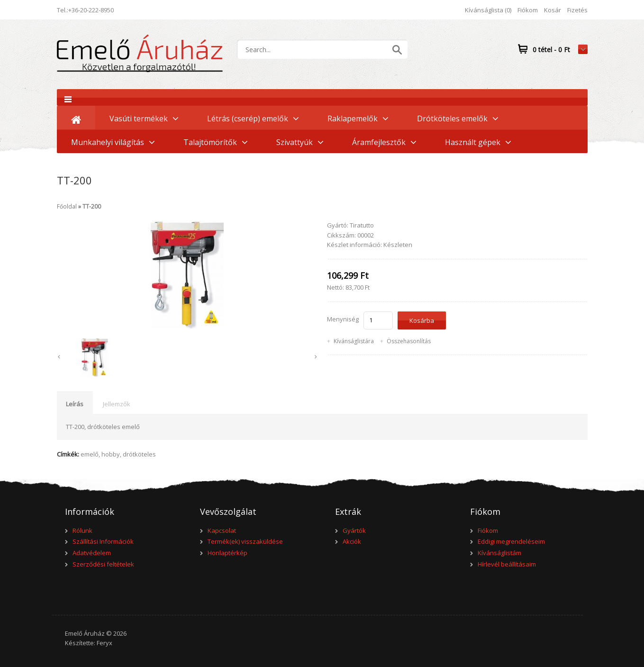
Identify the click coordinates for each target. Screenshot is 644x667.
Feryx (104, 643)
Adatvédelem (92, 553)
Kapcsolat (222, 530)
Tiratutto (362, 225)
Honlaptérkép (227, 553)
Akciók (352, 541)
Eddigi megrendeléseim (511, 541)
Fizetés (577, 10)
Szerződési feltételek (103, 564)
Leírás (75, 404)
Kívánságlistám (499, 553)
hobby (111, 454)
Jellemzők (117, 404)
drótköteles (139, 454)
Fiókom (528, 10)
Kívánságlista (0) (488, 10)
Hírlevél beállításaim (507, 564)
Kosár (553, 10)
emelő (90, 454)
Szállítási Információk (103, 541)
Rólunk (82, 530)
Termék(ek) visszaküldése (245, 541)
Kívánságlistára (354, 341)
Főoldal (67, 206)
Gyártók (354, 530)
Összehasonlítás (409, 341)
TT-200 (92, 206)
